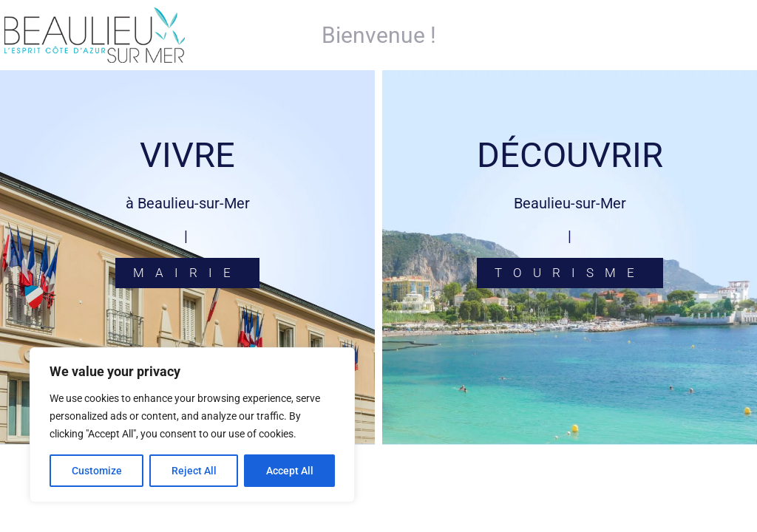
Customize (97, 471)
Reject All (194, 471)
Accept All (290, 471)
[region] (192, 425)
